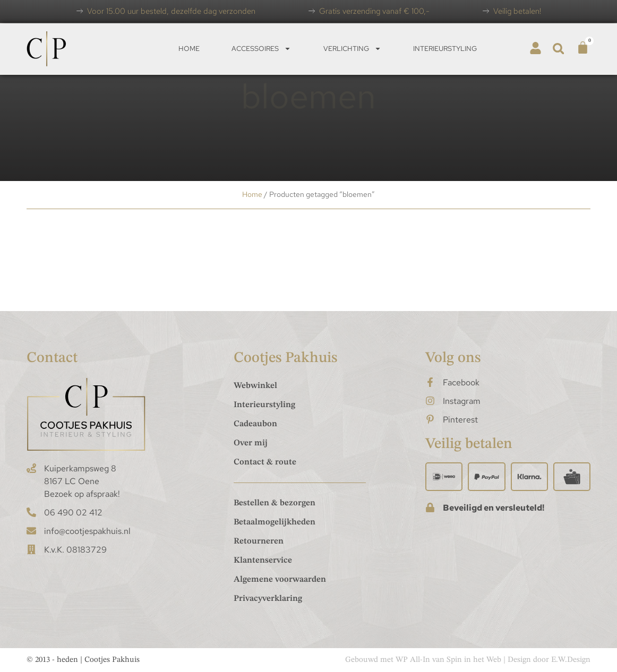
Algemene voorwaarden (280, 580)
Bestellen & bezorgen (275, 503)
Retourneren (259, 541)
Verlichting (352, 49)
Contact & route (265, 462)
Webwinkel (255, 386)
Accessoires (261, 49)
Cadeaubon (255, 424)
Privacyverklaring (268, 599)
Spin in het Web (474, 660)
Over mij (251, 443)
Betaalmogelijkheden (275, 522)
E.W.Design (571, 660)
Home (189, 49)
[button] (558, 49)
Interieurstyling (445, 49)
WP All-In (413, 660)
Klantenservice (263, 561)
